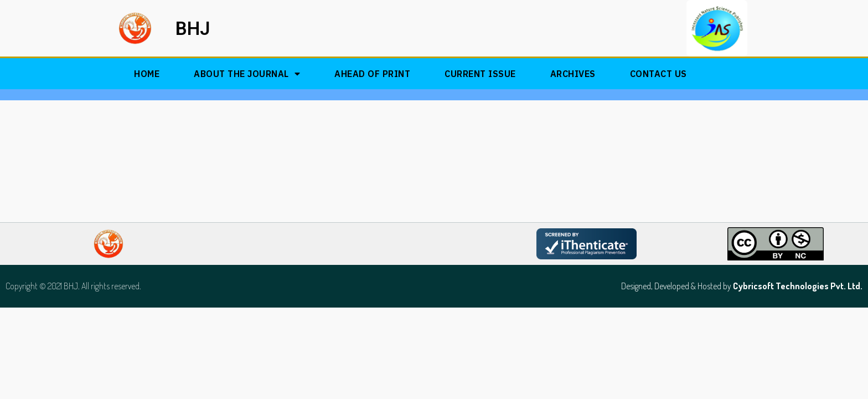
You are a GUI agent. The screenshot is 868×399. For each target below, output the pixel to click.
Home (147, 74)
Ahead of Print (372, 74)
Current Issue (480, 74)
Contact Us (658, 74)
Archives (573, 74)
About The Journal (247, 74)
